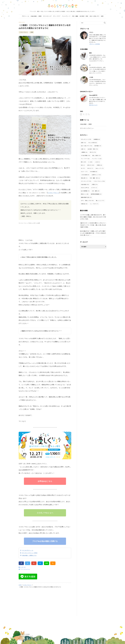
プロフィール (25, 16)
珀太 (82, 165)
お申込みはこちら (45, 481)
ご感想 (32, 32)
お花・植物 (94, 191)
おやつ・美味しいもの (86, 201)
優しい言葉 (95, 156)
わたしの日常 (91, 143)
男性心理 (83, 178)
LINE (47, 563)
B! (40, 563)
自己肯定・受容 (84, 16)
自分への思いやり (94, 16)
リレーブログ (93, 204)
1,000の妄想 (84, 175)
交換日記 (83, 204)
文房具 (98, 165)
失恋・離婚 (75, 16)
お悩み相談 (84, 184)
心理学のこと (95, 175)
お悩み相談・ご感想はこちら (29, 555)
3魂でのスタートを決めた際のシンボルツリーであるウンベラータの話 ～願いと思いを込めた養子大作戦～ (93, 225)
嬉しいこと (99, 201)
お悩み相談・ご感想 (36, 16)
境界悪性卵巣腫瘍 (95, 194)
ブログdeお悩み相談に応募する (45, 541)
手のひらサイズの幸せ (24, 634)
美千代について (93, 105)
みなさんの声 (84, 188)
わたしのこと (84, 139)
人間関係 (83, 152)
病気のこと (84, 194)
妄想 (102, 16)
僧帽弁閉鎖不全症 (85, 197)
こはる (96, 162)
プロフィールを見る (95, 44)
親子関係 (97, 146)
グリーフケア (57, 16)
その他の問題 (84, 156)
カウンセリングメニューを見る (30, 553)
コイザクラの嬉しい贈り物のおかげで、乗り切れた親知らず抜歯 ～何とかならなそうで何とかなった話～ (93, 217)
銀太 (82, 162)
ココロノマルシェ (24, 32)
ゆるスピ (89, 168)
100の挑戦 (92, 172)
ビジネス (93, 188)
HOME (20, 585)
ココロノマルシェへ (45, 513)
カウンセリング (47, 16)
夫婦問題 (96, 139)
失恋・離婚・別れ (94, 178)
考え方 (91, 152)
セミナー (83, 172)
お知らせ (89, 165)
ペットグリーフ (66, 16)
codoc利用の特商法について (26, 636)
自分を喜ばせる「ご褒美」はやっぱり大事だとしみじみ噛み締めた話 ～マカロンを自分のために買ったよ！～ (93, 233)
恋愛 (82, 143)
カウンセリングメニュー (87, 128)
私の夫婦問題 (84, 191)
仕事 (82, 149)
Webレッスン (99, 168)
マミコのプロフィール (28, 550)
